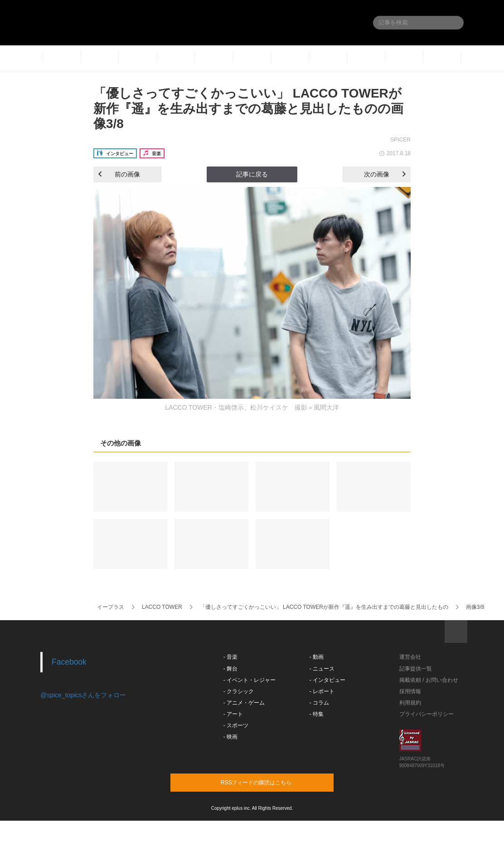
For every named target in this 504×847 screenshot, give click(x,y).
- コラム (319, 703)
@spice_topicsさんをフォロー (83, 695)
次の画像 (385, 174)
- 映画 (230, 737)
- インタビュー (327, 680)
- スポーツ (236, 725)
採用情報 (410, 691)
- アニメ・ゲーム (244, 703)
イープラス (111, 607)
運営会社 (410, 657)
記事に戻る (252, 174)
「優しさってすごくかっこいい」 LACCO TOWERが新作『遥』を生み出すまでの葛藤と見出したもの (324, 607)
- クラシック (239, 691)
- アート (233, 714)
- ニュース (322, 669)
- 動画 (317, 657)
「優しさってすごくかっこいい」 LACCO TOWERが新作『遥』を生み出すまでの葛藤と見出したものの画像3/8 (248, 108)
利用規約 (410, 703)
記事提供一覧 (416, 669)
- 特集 (317, 714)
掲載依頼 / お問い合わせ (429, 680)
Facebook (69, 662)
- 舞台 (230, 669)
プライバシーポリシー (426, 714)
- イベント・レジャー (250, 680)
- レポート (322, 691)
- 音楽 (230, 657)
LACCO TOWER (162, 607)
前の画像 (119, 174)
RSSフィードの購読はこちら (269, 782)
